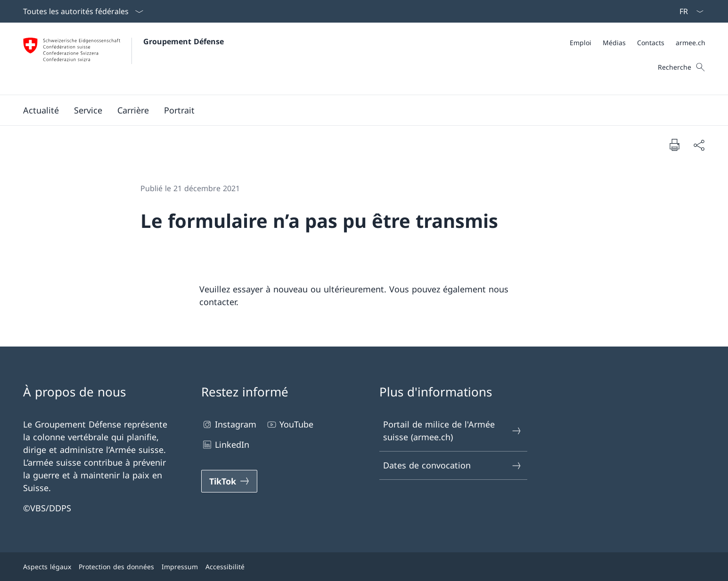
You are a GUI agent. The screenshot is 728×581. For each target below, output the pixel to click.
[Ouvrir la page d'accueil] (123, 59)
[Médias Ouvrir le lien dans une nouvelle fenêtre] (614, 43)
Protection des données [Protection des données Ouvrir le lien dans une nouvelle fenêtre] (116, 567)
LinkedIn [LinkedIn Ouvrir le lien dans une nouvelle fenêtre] (225, 445)
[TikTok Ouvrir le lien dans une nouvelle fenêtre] (229, 481)
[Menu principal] (357, 110)
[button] (41, 110)
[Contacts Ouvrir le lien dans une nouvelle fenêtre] (651, 43)
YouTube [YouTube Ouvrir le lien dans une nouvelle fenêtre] (290, 424)
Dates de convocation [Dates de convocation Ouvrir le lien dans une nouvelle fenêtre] (453, 465)
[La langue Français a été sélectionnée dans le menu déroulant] (688, 11)
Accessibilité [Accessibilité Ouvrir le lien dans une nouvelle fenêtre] (225, 567)
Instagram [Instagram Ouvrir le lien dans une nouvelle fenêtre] (229, 424)
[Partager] (699, 145)
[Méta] (638, 43)
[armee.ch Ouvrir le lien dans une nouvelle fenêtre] (691, 43)
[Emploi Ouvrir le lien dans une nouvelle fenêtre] (581, 43)
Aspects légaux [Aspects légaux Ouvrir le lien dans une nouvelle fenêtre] (47, 567)
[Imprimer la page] (674, 145)
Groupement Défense (184, 41)
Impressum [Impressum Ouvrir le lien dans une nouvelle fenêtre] (180, 567)
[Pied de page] (364, 567)
